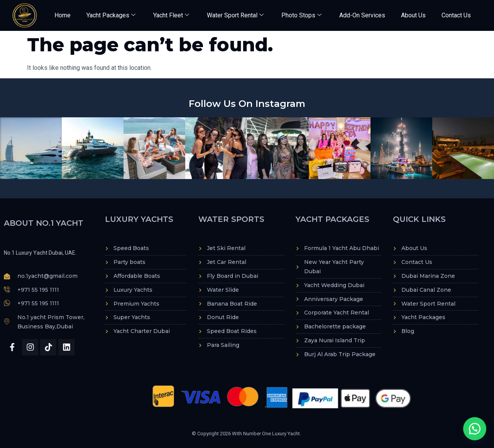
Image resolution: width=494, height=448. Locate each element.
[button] (475, 429)
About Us (413, 15)
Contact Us (456, 15)
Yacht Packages (111, 15)
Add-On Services (362, 15)
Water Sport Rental (235, 15)
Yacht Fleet (171, 15)
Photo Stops (301, 15)
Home (63, 15)
